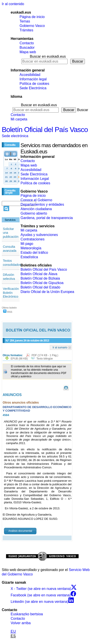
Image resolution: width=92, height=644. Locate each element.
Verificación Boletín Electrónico (11, 293)
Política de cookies (34, 84)
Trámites (26, 30)
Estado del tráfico (34, 253)
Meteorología (31, 248)
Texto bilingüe (45, 359)
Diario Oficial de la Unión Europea (47, 292)
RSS (8, 312)
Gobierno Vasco (32, 26)
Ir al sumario (60, 347)
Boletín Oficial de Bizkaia (40, 278)
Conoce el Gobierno (36, 200)
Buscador (27, 48)
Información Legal (35, 179)
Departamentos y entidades (42, 204)
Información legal (33, 79)
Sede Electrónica (33, 88)
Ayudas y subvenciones (39, 235)
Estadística (29, 257)
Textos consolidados (12, 263)
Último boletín (9, 308)
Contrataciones (33, 239)
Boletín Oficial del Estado (41, 287)
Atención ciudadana (36, 209)
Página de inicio (32, 17)
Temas (25, 21)
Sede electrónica (15, 136)
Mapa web (28, 52)
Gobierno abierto (34, 213)
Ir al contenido (13, 4)
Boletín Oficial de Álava (39, 274)
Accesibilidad (30, 75)
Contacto (27, 43)
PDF (45, 355)
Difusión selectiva (9, 277)
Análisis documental (20, 531)
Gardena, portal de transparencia (47, 218)
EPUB (19, 359)
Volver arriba (21, 623)
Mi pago (27, 244)
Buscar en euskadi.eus (48, 56)
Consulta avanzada (10, 249)
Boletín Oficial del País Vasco (45, 130)
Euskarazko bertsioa (27, 614)
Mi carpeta (19, 119)
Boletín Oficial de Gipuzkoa (42, 283)
